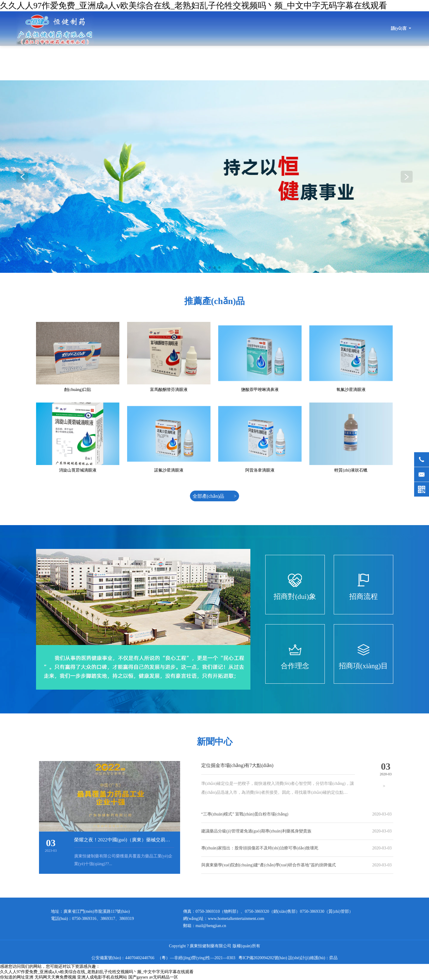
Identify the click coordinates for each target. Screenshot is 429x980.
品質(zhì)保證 (346, 63)
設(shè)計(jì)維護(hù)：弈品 (313, 958)
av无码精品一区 (164, 977)
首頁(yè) (131, 63)
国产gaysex (138, 977)
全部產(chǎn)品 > (215, 496)
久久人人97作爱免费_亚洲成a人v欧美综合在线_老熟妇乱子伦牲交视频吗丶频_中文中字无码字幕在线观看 (194, 6)
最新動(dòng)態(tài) (215, 63)
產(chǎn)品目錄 (262, 63)
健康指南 (413, 63)
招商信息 (382, 63)
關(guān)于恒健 (168, 63)
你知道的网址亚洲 (17, 977)
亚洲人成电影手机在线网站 (102, 977)
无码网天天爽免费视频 (55, 977)
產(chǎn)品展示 (305, 63)
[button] (407, 177)
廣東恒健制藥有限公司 (54, 29)
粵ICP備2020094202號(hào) (263, 958)
